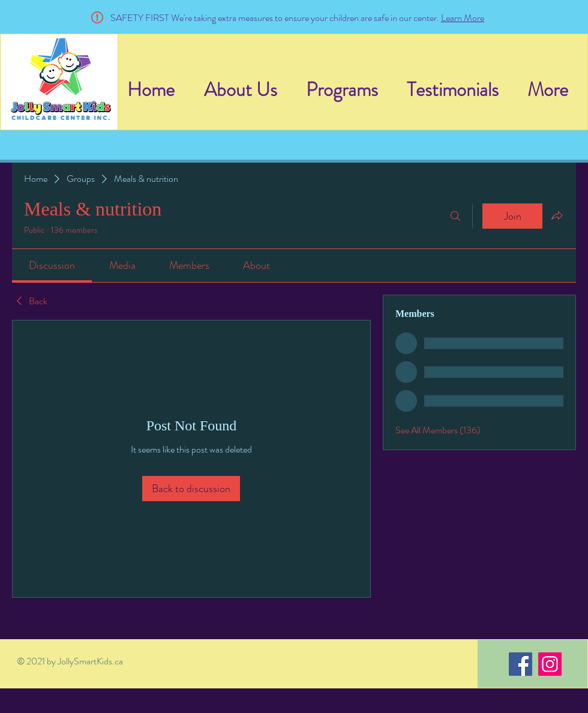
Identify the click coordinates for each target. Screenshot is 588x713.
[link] (52, 265)
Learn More (463, 18)
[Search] (455, 216)
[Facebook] (520, 664)
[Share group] (557, 215)
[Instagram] (550, 664)
